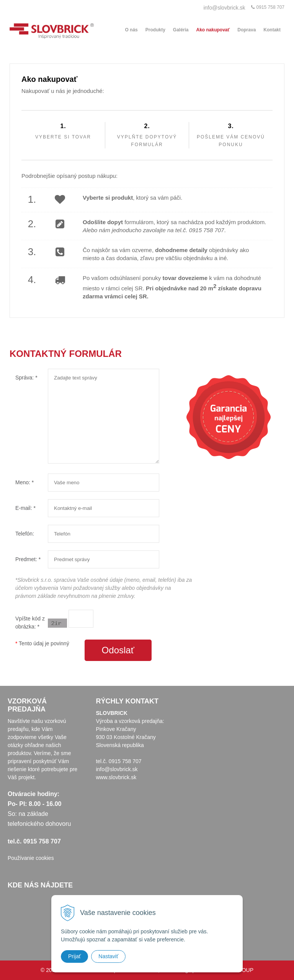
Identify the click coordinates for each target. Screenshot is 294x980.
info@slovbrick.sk (224, 8)
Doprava (247, 30)
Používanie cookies (31, 858)
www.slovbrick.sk (116, 777)
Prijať (74, 956)
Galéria (181, 30)
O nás (131, 30)
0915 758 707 (270, 7)
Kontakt (272, 30)
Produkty (155, 30)
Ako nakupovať (213, 30)
